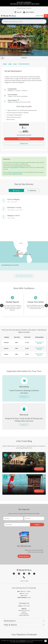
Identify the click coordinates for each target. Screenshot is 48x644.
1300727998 (39, 16)
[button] (46, 16)
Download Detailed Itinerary (24, 276)
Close (45, 641)
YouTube (29, 574)
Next (46, 306)
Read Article (39, 469)
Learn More (18, 100)
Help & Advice (10, 625)
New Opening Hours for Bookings (24, 588)
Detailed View (32, 191)
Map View (16, 191)
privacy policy (22, 641)
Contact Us (24, 603)
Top (2, 58)
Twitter (19, 574)
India (10, 64)
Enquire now (24, 144)
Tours (15, 64)
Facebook (14, 574)
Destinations (10, 621)
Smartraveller (14, 167)
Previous (2, 306)
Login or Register (29, 12)
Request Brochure (24, 556)
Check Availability (24, 139)
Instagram (24, 574)
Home (5, 64)
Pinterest (34, 574)
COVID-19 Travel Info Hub (15, 172)
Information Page (18, 166)
